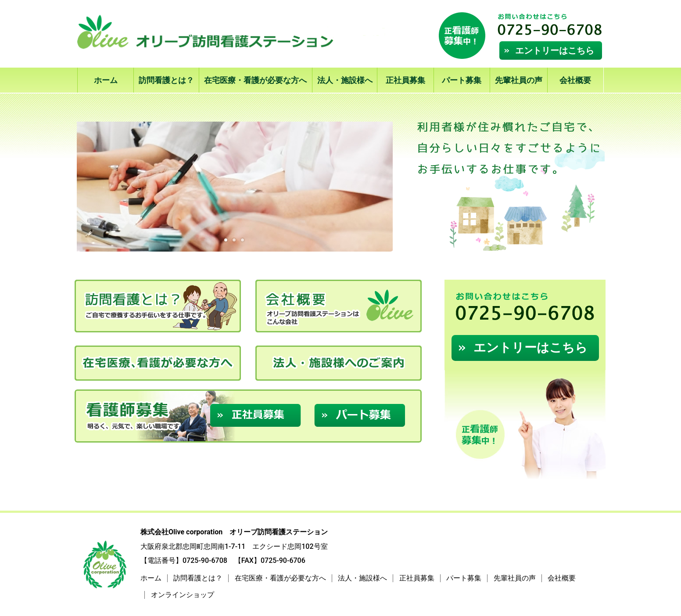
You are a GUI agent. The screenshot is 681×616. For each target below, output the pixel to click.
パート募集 (462, 80)
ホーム (106, 80)
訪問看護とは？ (166, 80)
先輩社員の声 (519, 80)
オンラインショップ (183, 595)
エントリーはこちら (555, 50)
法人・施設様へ (345, 80)
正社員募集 (405, 80)
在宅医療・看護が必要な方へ (255, 80)
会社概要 (575, 80)
